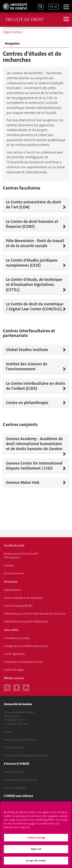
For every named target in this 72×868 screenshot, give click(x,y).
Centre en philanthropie (27, 403)
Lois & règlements (14, 654)
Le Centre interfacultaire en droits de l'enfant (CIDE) (36, 386)
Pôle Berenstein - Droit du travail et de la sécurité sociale (35, 243)
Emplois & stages (14, 670)
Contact (8, 732)
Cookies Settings (36, 840)
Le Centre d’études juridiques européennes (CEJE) (32, 263)
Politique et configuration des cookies (26, 755)
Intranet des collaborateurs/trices (23, 662)
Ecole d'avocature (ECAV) (18, 606)
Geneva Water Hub (23, 482)
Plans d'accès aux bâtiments (20, 740)
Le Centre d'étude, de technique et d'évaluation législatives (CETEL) (34, 285)
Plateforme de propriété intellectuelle (26, 621)
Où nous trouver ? (14, 573)
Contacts (9, 565)
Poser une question (15, 788)
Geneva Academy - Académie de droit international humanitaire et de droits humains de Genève (34, 444)
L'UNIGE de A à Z (14, 748)
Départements (12, 590)
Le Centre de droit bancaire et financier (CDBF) (32, 224)
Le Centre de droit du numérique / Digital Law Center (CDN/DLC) (35, 307)
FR (52, 7)
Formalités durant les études (20, 780)
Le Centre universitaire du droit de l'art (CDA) (34, 205)
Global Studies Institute (27, 350)
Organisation (13, 32)
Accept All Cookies (36, 863)
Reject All (36, 851)
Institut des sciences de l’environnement (27, 367)
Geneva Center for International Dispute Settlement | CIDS (34, 466)
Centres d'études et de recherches (23, 598)
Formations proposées (17, 638)
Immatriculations (14, 772)
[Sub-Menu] (66, 19)
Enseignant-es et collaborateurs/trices (26, 646)
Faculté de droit (25, 19)
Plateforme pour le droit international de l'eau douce (35, 614)
